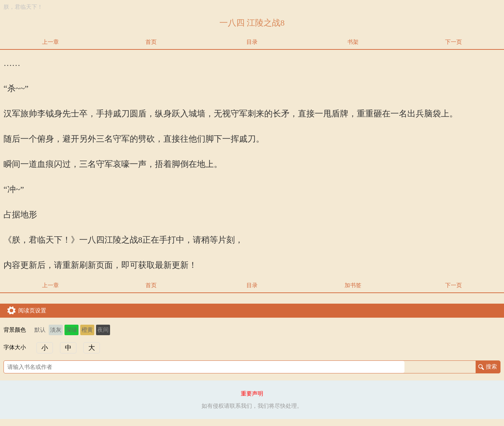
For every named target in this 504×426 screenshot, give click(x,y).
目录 (252, 42)
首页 (151, 42)
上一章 (50, 42)
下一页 (454, 42)
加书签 (353, 285)
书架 (353, 42)
